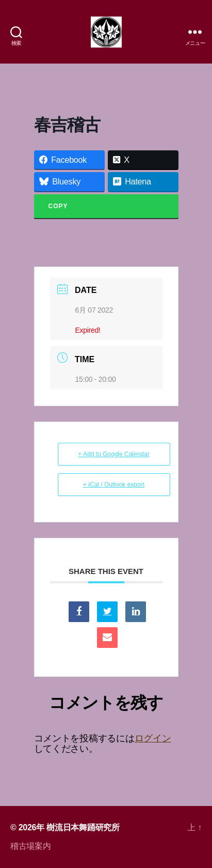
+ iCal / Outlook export (114, 485)
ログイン (153, 738)
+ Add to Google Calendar (113, 454)
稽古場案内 (31, 846)
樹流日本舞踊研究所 (83, 827)
